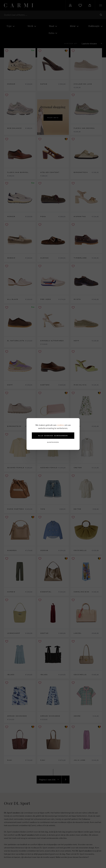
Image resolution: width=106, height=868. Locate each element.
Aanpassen (53, 442)
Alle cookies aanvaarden (53, 436)
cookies (60, 425)
